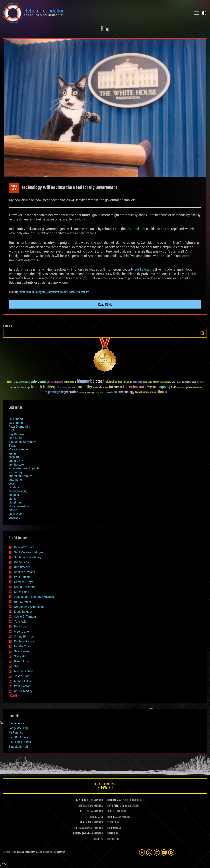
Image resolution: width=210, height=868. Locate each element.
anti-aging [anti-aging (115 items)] (38, 382)
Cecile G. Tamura (25, 617)
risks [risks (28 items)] (88, 393)
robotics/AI (74, 292)
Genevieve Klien (24, 547)
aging (12, 453)
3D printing (16, 419)
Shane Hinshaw (24, 637)
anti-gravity (16, 461)
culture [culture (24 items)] (174, 382)
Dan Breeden (22, 567)
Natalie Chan (22, 646)
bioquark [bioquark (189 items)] (84, 382)
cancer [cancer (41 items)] (156, 382)
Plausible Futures (20, 742)
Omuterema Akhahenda (29, 607)
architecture (16, 465)
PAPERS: (111, 834)
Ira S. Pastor (22, 686)
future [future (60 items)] (13, 387)
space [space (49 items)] (103, 392)
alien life (14, 457)
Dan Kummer (23, 602)
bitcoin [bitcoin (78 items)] (128, 382)
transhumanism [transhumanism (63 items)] (144, 392)
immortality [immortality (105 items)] (84, 387)
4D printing (16, 423)
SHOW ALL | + (14, 696)
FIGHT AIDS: (86, 823)
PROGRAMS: (113, 828)
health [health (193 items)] (37, 387)
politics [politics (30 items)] (189, 388)
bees (12, 484)
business (14, 518)
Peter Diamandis (19, 427)
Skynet (13, 446)
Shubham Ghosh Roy (28, 557)
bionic (12, 499)
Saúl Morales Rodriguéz (29, 552)
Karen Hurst (22, 592)
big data (14, 487)
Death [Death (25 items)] (179, 382)
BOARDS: (111, 817)
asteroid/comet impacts (24, 468)
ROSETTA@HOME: (81, 834)
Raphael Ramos (24, 641)
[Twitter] (149, 852)
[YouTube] (164, 852)
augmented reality (20, 476)
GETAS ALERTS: (114, 806)
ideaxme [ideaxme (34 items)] (71, 388)
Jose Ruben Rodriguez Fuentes (34, 597)
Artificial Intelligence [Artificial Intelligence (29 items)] (55, 382)
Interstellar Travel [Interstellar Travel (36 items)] (101, 388)
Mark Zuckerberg (19, 449)
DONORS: (93, 817)
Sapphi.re (61, 852)
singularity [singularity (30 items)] (95, 393)
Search (202, 333)
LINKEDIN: (83, 806)
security (85, 292)
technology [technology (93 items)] (127, 392)
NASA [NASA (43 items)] (174, 388)
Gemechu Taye (24, 582)
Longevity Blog (18, 728)
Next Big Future (18, 737)
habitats (64, 292)
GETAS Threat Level (105, 787)
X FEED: (83, 811)
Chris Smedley (23, 691)
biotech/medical (19, 506)
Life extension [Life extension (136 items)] (133, 387)
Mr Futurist (16, 733)
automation (16, 480)
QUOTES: (111, 839)
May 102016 (14, 188)
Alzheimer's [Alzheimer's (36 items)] (24, 382)
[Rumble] (171, 852)
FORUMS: (96, 839)
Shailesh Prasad (25, 572)
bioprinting (15, 502)
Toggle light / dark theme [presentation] (204, 13)
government (53, 292)
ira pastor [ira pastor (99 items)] (116, 387)
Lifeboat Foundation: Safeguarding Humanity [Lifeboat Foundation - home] (96, 13)
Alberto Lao (21, 632)
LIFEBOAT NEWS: (115, 801)
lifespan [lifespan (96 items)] (150, 387)
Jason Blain (22, 676)
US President (136, 229)
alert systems (144, 269)
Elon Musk (15, 438)
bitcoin (13, 510)
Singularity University (22, 442)
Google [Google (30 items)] (28, 388)
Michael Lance (23, 671)
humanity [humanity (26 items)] (64, 388)
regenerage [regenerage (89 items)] (52, 392)
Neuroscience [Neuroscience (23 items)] (181, 388)
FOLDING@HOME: (82, 828)
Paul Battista (22, 577)
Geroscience (16, 723)
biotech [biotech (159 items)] (99, 382)
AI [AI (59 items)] (17, 382)
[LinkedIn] (157, 852)
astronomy (15, 472)
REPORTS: (112, 823)
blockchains (16, 514)
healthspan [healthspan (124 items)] (51, 387)
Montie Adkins (23, 681)
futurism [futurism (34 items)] (21, 388)
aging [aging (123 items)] (11, 382)
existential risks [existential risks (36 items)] (189, 382)
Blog (105, 29)
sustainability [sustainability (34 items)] (113, 393)
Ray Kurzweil (17, 434)
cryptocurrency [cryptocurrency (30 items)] (165, 382)
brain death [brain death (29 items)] (147, 382)
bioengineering (18, 491)
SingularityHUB (18, 747)
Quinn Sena (22, 562)
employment (40, 292)
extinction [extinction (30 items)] (201, 382)
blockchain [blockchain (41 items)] (137, 382)
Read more (105, 305)
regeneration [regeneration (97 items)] (70, 392)
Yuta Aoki (20, 622)
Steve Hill (20, 656)
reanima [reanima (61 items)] (198, 387)
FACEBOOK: (81, 801)
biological (15, 495)
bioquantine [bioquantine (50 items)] (70, 382)
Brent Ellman (22, 661)
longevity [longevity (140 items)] (163, 387)
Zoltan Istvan (25, 292)
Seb (16, 666)
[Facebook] (142, 852)
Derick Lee (21, 626)
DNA (11, 430)
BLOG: (110, 811)
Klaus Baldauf (23, 612)
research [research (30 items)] (82, 393)
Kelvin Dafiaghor (25, 587)
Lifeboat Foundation (26, 852)
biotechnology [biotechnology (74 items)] (114, 382)
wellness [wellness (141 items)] (160, 392)
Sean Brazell (22, 651)
